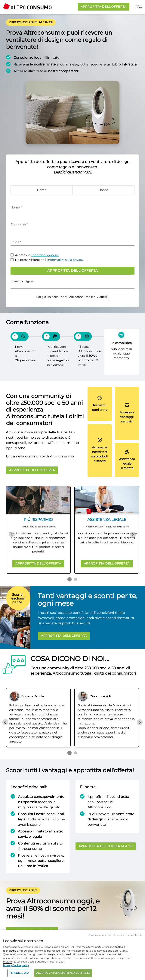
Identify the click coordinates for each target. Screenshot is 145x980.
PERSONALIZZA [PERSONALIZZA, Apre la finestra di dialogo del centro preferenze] (19, 973)
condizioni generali (45, 255)
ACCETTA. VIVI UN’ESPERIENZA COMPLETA (63, 973)
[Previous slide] (12, 535)
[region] (72, 955)
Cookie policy (21, 965)
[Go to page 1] (69, 579)
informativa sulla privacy (65, 260)
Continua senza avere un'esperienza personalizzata (115, 935)
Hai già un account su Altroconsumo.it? (72, 297)
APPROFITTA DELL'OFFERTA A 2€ (106, 846)
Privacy (7, 965)
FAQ (139, 7)
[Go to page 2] (76, 579)
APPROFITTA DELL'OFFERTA (104, 7)
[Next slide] (133, 535)
